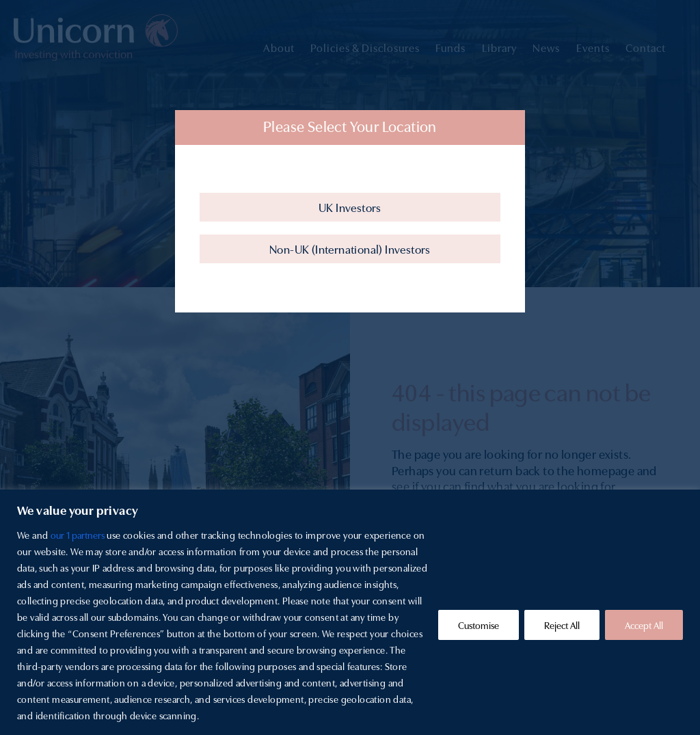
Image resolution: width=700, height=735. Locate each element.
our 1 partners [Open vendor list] (78, 535)
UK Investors (350, 207)
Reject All (562, 625)
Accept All (644, 625)
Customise (479, 625)
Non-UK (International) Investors (350, 249)
